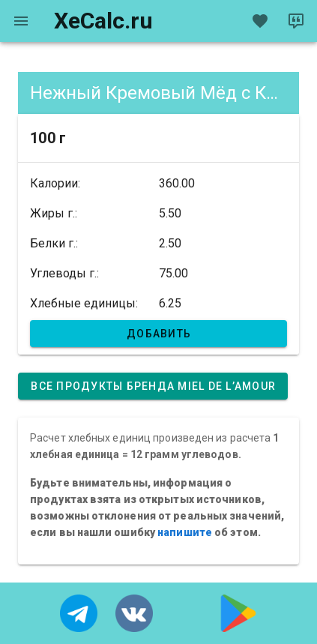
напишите (185, 532)
